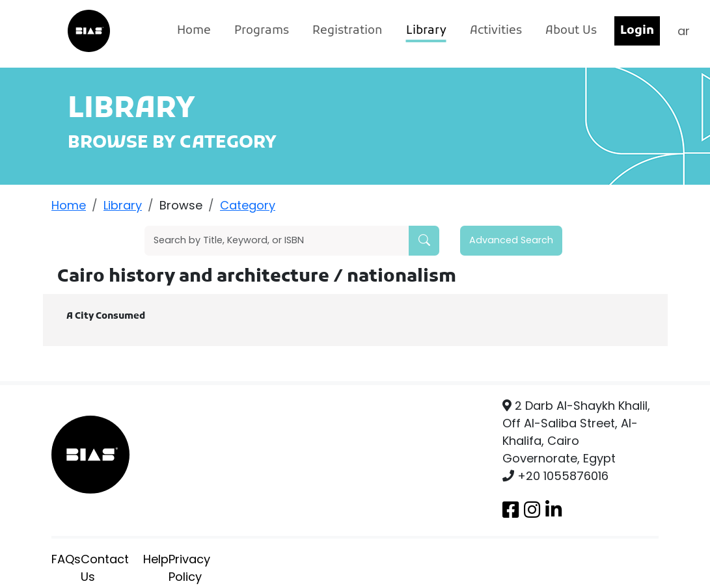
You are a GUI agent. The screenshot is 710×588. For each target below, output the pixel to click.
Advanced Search (511, 240)
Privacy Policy (189, 568)
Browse (181, 205)
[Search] (277, 241)
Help (156, 559)
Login (637, 31)
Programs (262, 31)
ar (684, 31)
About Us (571, 31)
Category (248, 205)
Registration (348, 31)
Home (194, 31)
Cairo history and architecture (195, 277)
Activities (496, 31)
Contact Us (105, 568)
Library (426, 31)
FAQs (66, 559)
